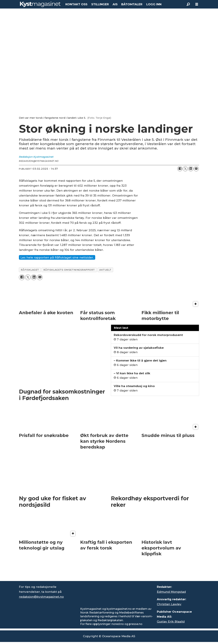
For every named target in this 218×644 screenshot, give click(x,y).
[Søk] (188, 4)
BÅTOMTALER (132, 4)
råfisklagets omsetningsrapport (69, 270)
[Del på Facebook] (180, 169)
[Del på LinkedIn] (191, 169)
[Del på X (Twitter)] (185, 169)
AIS (115, 4)
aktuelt (105, 270)
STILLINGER (100, 4)
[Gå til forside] (40, 4)
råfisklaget (30, 270)
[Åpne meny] (197, 4)
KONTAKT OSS (76, 4)
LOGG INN (154, 4)
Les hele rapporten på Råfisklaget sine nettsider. (57, 257)
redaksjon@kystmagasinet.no (41, 597)
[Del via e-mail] (196, 169)
